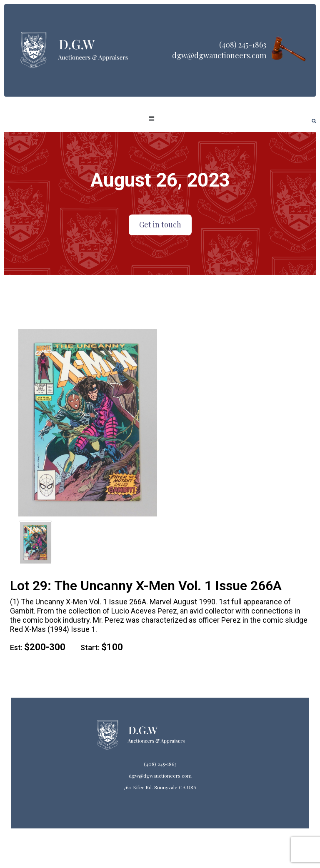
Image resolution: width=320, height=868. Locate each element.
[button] (152, 119)
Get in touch (160, 224)
